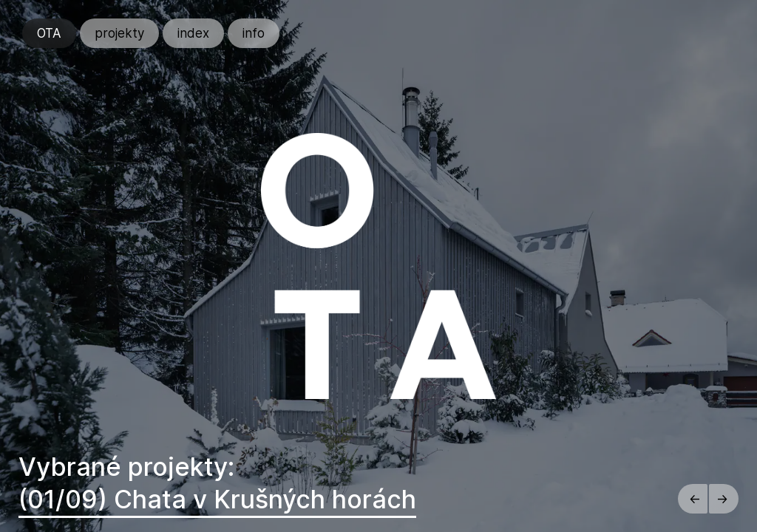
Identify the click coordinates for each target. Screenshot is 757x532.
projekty (119, 33)
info (254, 33)
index (193, 33)
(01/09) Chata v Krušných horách (217, 499)
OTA (49, 33)
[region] (378, 266)
